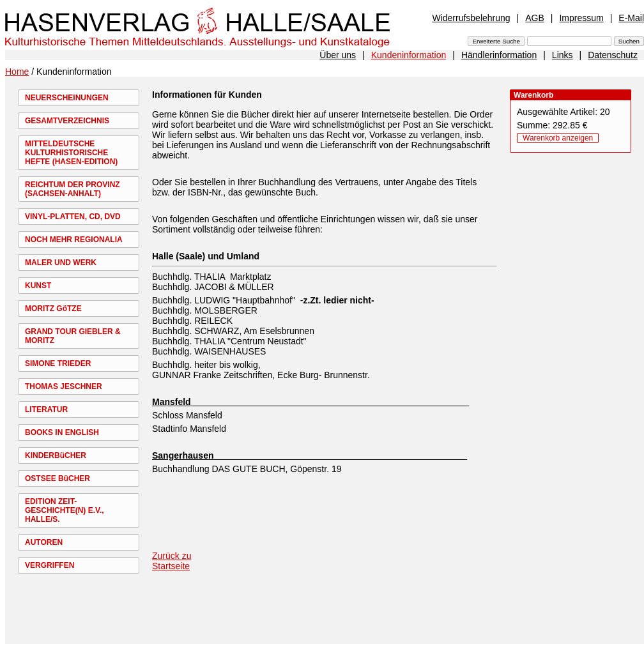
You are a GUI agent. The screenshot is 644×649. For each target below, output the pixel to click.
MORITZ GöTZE (53, 309)
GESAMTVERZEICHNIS (67, 121)
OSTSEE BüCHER (57, 478)
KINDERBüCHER (56, 455)
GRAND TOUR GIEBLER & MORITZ (73, 336)
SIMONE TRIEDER (58, 363)
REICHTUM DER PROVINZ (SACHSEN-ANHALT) (73, 189)
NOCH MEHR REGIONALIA (74, 240)
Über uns (338, 55)
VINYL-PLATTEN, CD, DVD (73, 217)
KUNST (38, 286)
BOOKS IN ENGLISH (62, 432)
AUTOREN (44, 542)
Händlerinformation (499, 55)
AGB (535, 18)
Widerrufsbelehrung (471, 18)
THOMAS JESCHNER (64, 386)
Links (563, 55)
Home (17, 72)
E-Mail (631, 18)
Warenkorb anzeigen (558, 138)
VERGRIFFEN (50, 565)
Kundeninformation (409, 55)
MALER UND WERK (61, 263)
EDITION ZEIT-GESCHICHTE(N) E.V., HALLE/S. (65, 510)
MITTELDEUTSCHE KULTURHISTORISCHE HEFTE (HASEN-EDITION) (71, 153)
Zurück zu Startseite (172, 561)
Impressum (581, 18)
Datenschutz (613, 55)
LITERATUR (46, 409)
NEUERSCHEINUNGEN (67, 98)
